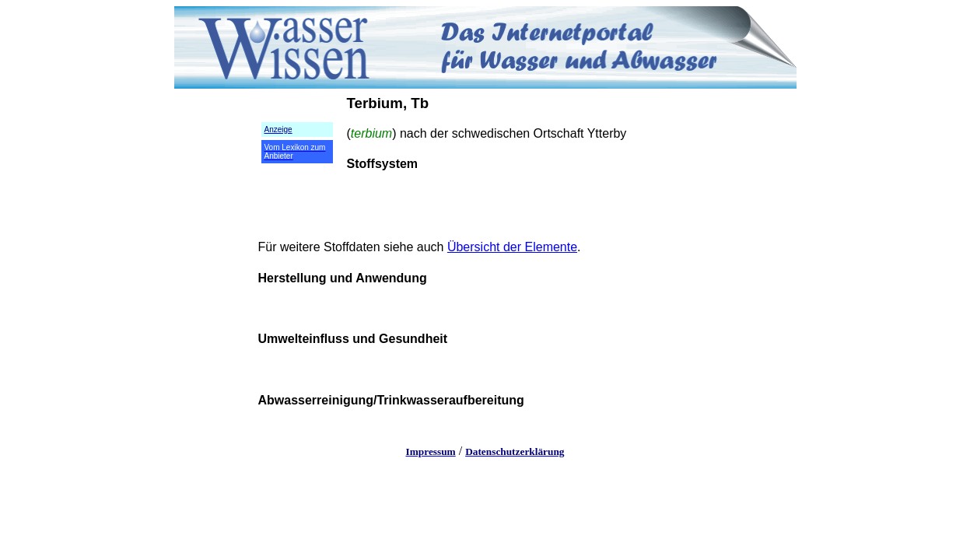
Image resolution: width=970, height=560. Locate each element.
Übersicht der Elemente (512, 247)
